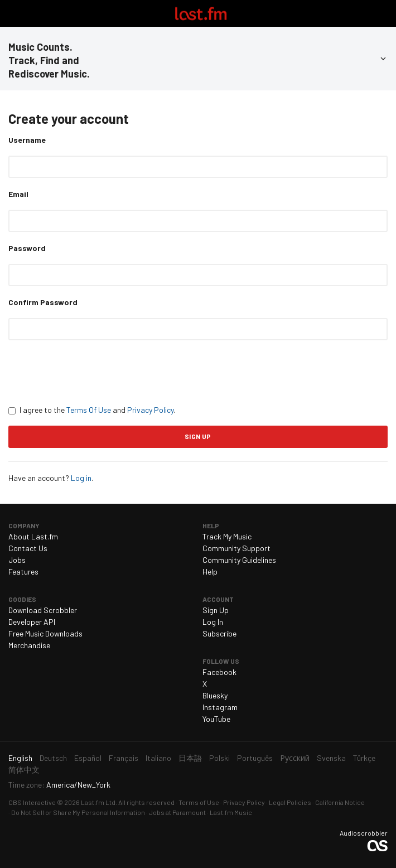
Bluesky (215, 695)
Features (23, 572)
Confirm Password (43, 302)
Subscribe (219, 633)
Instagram (220, 707)
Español (88, 758)
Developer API (32, 622)
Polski (219, 758)
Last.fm (201, 13)
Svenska (331, 758)
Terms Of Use (89, 410)
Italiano (158, 758)
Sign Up (216, 610)
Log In (213, 622)
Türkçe (364, 758)
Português (255, 758)
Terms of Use (199, 802)
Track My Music (227, 536)
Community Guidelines (239, 560)
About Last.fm (33, 536)
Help (210, 572)
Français (124, 758)
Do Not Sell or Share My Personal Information (78, 812)
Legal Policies (290, 802)
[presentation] (93, 372)
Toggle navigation (13, 13)
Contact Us (28, 548)
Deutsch (53, 758)
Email (18, 194)
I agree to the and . (92, 410)
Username (27, 140)
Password (27, 248)
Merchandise (29, 645)
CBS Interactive (32, 802)
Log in (81, 478)
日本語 (190, 758)
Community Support (236, 548)
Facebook (219, 672)
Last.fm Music (231, 812)
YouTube (216, 719)
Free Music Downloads (45, 633)
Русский (295, 758)
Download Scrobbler (43, 610)
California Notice (340, 802)
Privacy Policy (150, 410)
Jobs (17, 560)
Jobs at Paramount (177, 812)
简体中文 (24, 770)
